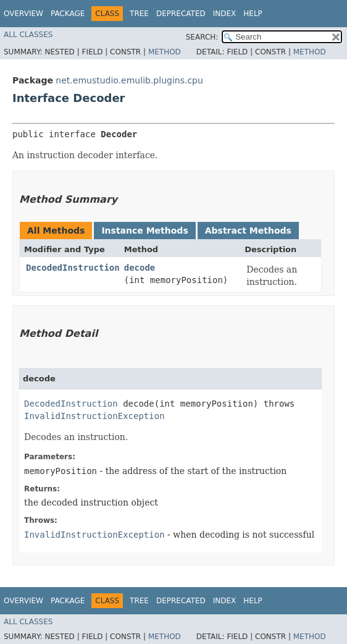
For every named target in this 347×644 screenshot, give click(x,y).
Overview (23, 14)
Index (225, 14)
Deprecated (181, 14)
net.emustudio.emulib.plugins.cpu (129, 80)
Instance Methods (144, 231)
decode (140, 268)
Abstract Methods (248, 231)
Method (165, 52)
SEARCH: (202, 37)
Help (253, 14)
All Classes (28, 35)
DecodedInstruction (73, 268)
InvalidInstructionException (94, 416)
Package (68, 14)
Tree (139, 14)
